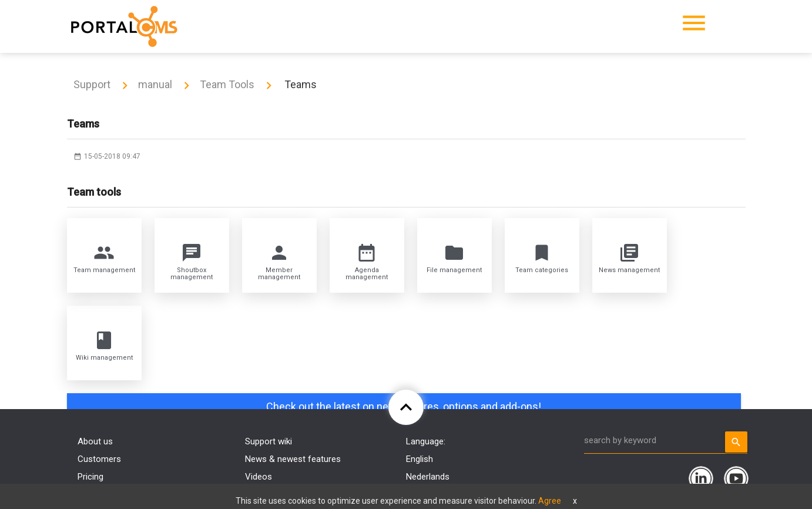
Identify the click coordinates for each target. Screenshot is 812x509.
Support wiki (269, 441)
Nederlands (428, 477)
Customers (99, 459)
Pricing (90, 477)
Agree (550, 501)
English (420, 459)
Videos (259, 477)
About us (95, 441)
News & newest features (293, 459)
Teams (299, 84)
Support (92, 84)
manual (155, 84)
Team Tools (227, 84)
